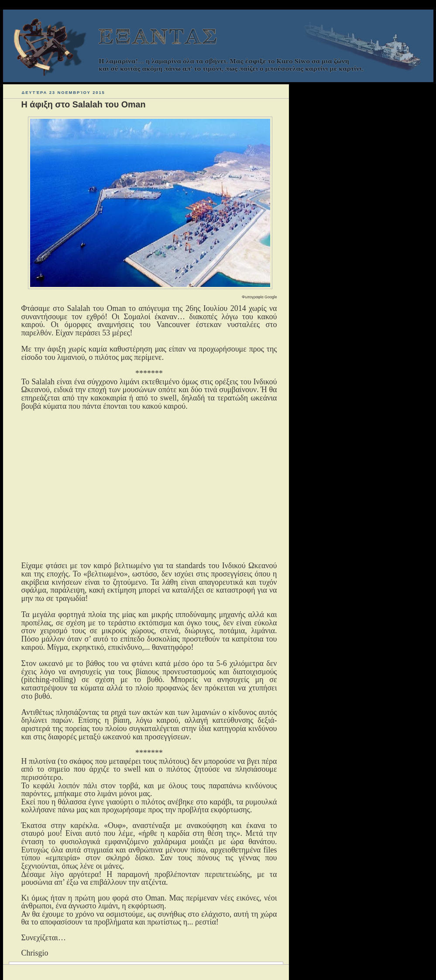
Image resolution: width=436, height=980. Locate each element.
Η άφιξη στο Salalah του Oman (84, 104)
